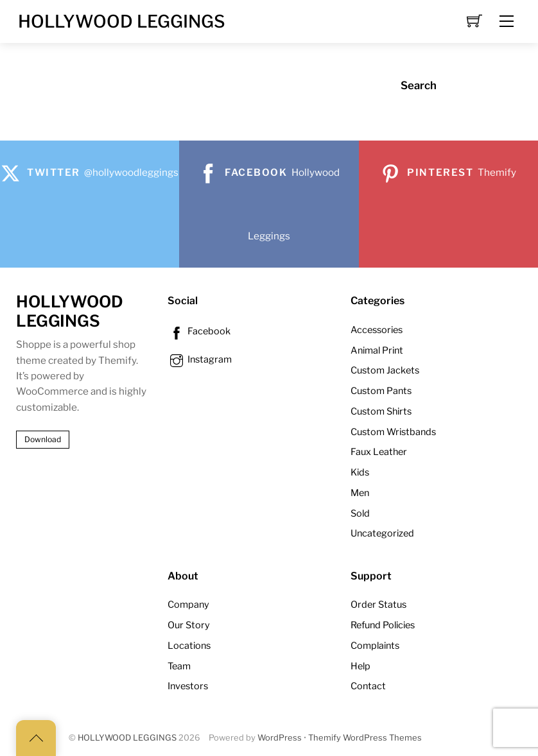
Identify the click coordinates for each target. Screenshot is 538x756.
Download (43, 439)
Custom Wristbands (393, 432)
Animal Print (377, 350)
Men (360, 493)
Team (179, 666)
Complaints (375, 646)
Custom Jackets (385, 370)
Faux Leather (379, 452)
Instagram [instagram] (200, 359)
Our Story (189, 625)
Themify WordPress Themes (365, 738)
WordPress (280, 738)
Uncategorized (382, 533)
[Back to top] (36, 738)
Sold (360, 513)
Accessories (377, 330)
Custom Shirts (381, 411)
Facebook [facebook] (199, 331)
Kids (360, 472)
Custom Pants (381, 391)
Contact (368, 686)
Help (360, 666)
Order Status (378, 605)
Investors (188, 686)
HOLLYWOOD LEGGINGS (127, 738)
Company (188, 605)
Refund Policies (383, 625)
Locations (189, 646)
